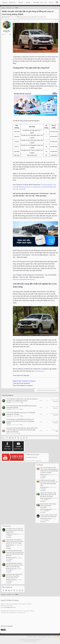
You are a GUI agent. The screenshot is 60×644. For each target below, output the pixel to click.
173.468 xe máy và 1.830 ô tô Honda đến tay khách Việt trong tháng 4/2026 (15, 530)
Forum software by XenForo (30, 640)
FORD (22, 402)
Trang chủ (5, 2)
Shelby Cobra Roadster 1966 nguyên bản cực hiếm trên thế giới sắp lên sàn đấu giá (48, 495)
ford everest (22, 17)
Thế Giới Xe (43, 478)
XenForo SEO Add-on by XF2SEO (30, 641)
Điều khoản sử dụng (32, 637)
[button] (13, 2)
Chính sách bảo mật (42, 637)
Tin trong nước (6, 526)
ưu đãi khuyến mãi (37, 17)
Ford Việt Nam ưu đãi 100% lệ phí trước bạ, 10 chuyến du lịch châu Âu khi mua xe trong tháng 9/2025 (20, 421)
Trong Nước (9, 537)
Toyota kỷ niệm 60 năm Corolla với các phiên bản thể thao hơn (49, 516)
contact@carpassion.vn (10, 607)
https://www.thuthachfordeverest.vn (24, 279)
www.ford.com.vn (39, 371)
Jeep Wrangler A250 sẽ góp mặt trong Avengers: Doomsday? (48, 506)
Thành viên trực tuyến (33, 455)
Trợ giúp (49, 637)
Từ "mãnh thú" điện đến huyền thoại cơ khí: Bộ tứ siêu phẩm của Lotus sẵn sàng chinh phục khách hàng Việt (15, 553)
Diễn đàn (21, 2)
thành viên (7, 446)
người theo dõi (18, 446)
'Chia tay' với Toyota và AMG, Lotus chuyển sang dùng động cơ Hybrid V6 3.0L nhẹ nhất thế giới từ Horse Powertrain (49, 470)
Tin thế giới (40, 465)
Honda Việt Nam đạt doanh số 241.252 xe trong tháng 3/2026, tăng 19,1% (14, 576)
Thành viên (36, 2)
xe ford (44, 17)
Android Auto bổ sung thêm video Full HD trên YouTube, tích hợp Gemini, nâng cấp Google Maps (49, 483)
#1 (58, 21)
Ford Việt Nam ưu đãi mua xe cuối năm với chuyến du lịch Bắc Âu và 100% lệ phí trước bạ (22, 400)
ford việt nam (29, 17)
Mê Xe (8, 433)
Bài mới (28, 2)
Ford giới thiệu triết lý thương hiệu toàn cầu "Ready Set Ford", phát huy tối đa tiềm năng (15, 565)
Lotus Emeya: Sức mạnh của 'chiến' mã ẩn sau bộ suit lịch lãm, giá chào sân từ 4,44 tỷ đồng (15, 541)
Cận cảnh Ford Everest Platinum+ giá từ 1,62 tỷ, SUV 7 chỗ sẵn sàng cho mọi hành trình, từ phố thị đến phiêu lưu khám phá (22, 430)
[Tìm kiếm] (57, 2)
